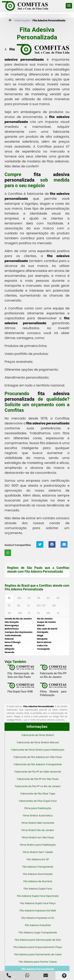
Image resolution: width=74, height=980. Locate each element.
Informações (37, 727)
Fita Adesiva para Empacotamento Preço (38, 947)
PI (29, 613)
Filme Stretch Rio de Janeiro (38, 830)
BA (19, 605)
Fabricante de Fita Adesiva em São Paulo (38, 757)
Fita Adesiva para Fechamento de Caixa (38, 954)
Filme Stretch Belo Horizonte (38, 823)
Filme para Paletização (38, 808)
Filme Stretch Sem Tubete (38, 852)
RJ (9, 598)
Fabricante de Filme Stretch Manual (38, 742)
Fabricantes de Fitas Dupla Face (38, 801)
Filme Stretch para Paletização (38, 845)
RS (58, 598)
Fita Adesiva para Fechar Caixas (38, 962)
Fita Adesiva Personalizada (38, 969)
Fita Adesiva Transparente (38, 867)
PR (39, 598)
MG (19, 598)
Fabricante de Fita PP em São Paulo (38, 779)
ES (29, 598)
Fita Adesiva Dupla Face (38, 889)
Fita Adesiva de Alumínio (38, 881)
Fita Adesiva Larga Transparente (38, 932)
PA (38, 613)
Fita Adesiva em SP (38, 859)
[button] (69, 6)
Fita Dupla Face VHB (20, 692)
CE (29, 605)
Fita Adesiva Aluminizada (38, 874)
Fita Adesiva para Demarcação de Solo (38, 940)
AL (58, 613)
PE (9, 605)
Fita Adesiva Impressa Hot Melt (38, 911)
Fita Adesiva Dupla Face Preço (38, 903)
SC (48, 598)
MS (54, 605)
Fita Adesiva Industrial (38, 925)
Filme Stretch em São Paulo (38, 837)
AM (20, 613)
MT (10, 613)
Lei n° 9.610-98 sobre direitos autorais (44, 720)
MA (48, 613)
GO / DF (41, 605)
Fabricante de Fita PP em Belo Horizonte (38, 772)
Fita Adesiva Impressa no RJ (38, 918)
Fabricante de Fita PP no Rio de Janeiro (38, 786)
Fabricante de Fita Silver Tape (38, 794)
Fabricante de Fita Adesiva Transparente (38, 764)
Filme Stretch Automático (38, 816)
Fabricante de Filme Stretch (38, 735)
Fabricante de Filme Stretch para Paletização (38, 750)
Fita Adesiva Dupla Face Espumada (38, 896)
